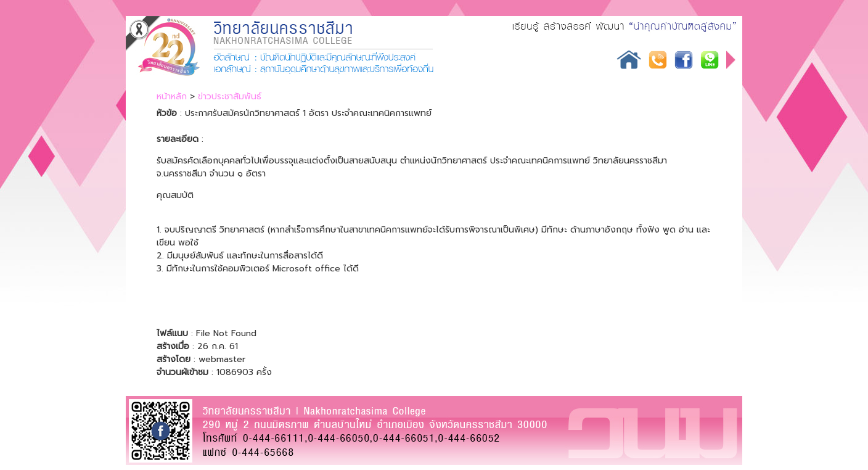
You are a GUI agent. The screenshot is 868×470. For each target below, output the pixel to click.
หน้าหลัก (172, 97)
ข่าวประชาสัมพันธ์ (230, 97)
